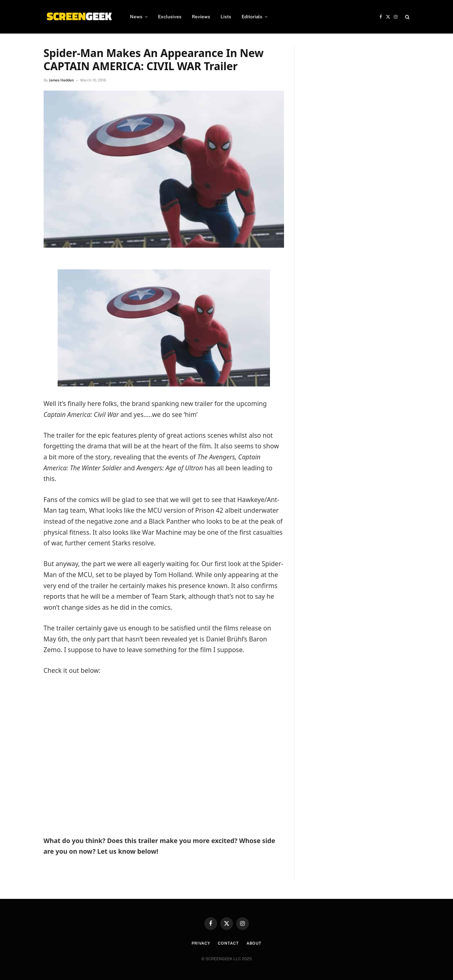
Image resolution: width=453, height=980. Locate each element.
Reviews (201, 17)
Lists (226, 17)
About (254, 943)
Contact (228, 943)
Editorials (252, 17)
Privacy (201, 943)
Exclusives (170, 17)
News (136, 17)
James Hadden (61, 80)
